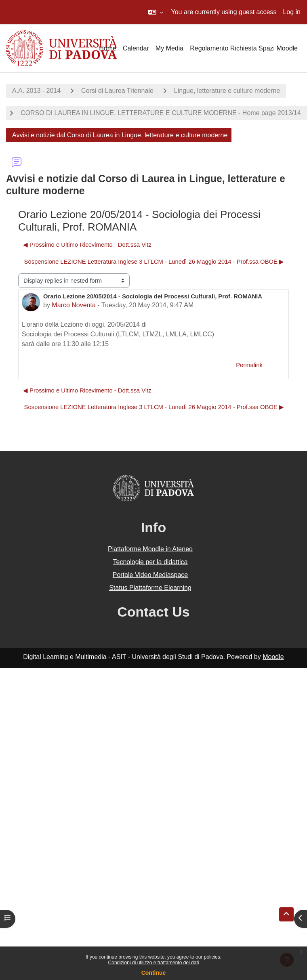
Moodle (273, 657)
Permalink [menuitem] (249, 365)
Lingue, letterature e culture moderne (227, 91)
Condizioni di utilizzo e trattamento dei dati (154, 963)
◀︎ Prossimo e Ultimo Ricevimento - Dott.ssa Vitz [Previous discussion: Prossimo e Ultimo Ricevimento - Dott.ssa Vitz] (87, 245)
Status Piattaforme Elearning (150, 588)
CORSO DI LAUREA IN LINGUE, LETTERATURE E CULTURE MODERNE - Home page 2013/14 (161, 113)
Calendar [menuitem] (136, 48)
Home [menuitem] (108, 48)
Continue (154, 973)
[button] (156, 12)
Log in (292, 12)
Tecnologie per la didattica (150, 562)
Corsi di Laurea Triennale (117, 91)
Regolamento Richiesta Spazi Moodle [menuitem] (244, 48)
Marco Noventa (74, 305)
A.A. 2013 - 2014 (36, 91)
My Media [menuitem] (169, 48)
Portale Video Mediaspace (150, 575)
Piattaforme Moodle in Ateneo (150, 549)
